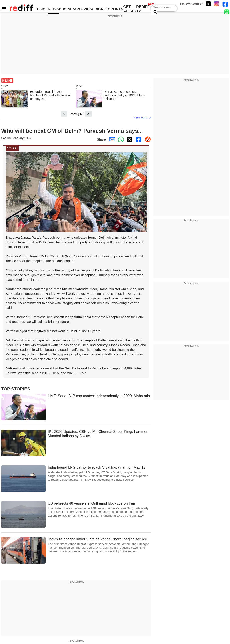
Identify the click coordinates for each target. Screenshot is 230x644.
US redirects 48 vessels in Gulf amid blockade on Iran (99, 509)
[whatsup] (227, 12)
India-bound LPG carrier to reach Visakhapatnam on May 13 (99, 473)
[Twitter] (208, 4)
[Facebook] (225, 4)
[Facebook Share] (138, 139)
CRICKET (100, 9)
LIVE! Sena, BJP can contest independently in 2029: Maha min (99, 396)
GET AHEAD (130, 9)
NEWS (53, 9)
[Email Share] (111, 139)
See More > (142, 118)
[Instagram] (217, 4)
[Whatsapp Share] (120, 139)
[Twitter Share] (129, 139)
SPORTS (116, 9)
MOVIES (85, 9)
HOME (42, 9)
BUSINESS (68, 9)
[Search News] (154, 12)
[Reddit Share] (147, 139)
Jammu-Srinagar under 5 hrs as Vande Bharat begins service (99, 545)
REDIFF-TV (143, 9)
